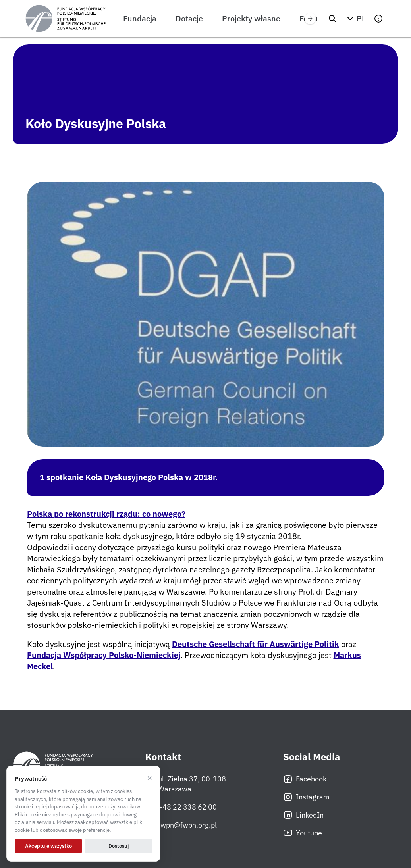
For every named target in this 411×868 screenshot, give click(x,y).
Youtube (303, 833)
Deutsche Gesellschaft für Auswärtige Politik (256, 644)
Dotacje (189, 18)
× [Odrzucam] (150, 778)
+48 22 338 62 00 (181, 807)
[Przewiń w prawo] (310, 19)
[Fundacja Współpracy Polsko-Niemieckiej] (66, 19)
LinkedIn (303, 815)
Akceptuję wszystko (48, 846)
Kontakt (163, 757)
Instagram (306, 797)
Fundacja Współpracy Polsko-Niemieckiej (104, 655)
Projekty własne (251, 18)
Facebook (305, 779)
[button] (355, 19)
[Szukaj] (332, 19)
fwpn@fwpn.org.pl (181, 825)
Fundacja (140, 18)
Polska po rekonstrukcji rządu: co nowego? (106, 514)
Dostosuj (119, 846)
